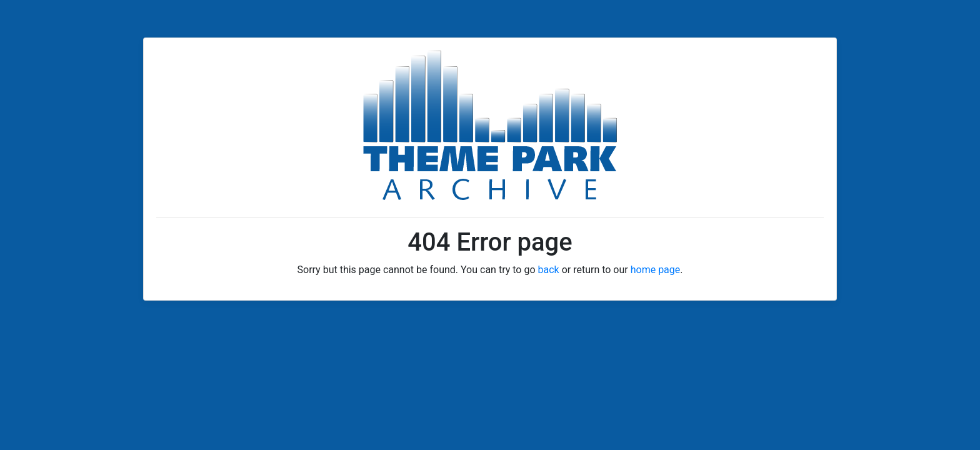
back (549, 270)
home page (656, 270)
